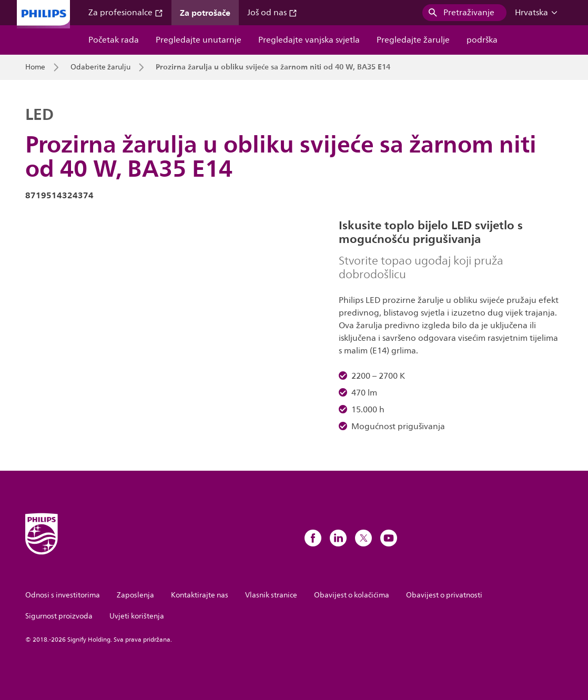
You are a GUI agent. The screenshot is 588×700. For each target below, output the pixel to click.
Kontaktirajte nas (200, 595)
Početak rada (114, 40)
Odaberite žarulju (100, 67)
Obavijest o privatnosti (444, 595)
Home (35, 67)
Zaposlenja (135, 595)
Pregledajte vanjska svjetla (309, 40)
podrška (482, 40)
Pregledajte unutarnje (199, 40)
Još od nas (272, 13)
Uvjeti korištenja (137, 616)
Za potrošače (205, 13)
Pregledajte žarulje (413, 40)
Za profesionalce (126, 13)
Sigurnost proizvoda (59, 616)
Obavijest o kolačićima (352, 595)
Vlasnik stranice (271, 595)
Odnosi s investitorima (63, 595)
